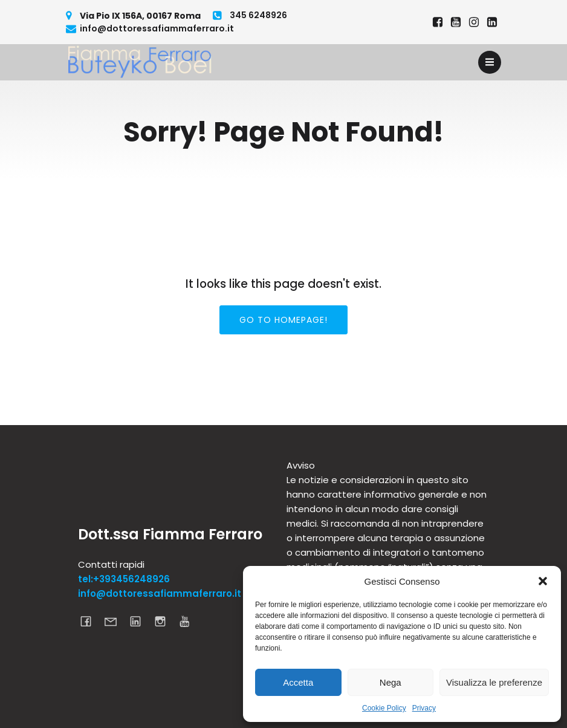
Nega (390, 682)
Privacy (424, 708)
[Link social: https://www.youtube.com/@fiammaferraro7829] (456, 22)
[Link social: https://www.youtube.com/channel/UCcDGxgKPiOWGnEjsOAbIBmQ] (190, 621)
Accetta (298, 682)
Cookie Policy (384, 708)
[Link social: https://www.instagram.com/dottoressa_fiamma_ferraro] (474, 22)
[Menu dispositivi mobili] (490, 62)
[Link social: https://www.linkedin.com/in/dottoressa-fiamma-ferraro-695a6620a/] (492, 22)
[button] (543, 581)
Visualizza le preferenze (494, 682)
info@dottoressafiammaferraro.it (160, 593)
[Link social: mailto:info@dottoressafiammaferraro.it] (115, 621)
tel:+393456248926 (124, 579)
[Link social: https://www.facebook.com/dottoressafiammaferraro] (438, 22)
